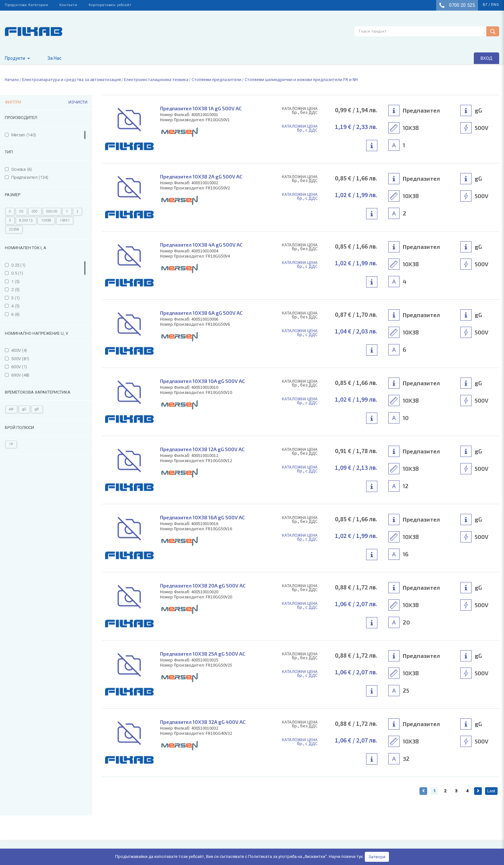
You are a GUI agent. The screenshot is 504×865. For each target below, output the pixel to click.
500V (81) (20, 359)
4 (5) (15, 306)
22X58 (14, 229)
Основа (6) (22, 169)
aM (11, 409)
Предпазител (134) (30, 177)
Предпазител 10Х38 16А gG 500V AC (204, 517)
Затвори (377, 857)
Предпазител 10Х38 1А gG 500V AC (202, 108)
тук (360, 856)
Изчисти (78, 102)
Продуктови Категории (27, 5)
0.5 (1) (17, 273)
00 (21, 211)
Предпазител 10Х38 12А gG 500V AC (204, 449)
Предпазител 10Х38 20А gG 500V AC (204, 585)
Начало (12, 79)
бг (485, 5)
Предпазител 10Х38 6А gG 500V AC (203, 313)
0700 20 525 (457, 5)
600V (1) (19, 367)
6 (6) (15, 314)
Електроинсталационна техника (156, 79)
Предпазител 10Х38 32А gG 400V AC (204, 722)
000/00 (52, 211)
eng (495, 5)
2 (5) (15, 290)
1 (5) (15, 282)
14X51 (65, 220)
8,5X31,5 (26, 220)
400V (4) (19, 350)
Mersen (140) (24, 135)
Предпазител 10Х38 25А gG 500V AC (204, 654)
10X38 (46, 220)
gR (37, 409)
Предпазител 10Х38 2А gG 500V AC (203, 176)
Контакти (68, 5)
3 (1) (15, 298)
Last (491, 791)
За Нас (54, 58)
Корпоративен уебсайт (110, 5)
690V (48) (20, 375)
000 (35, 211)
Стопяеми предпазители (216, 79)
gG (24, 409)
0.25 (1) (18, 265)
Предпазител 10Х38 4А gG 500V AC (203, 245)
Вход (486, 58)
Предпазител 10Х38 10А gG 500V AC (204, 381)
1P (11, 444)
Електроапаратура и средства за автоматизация (72, 79)
